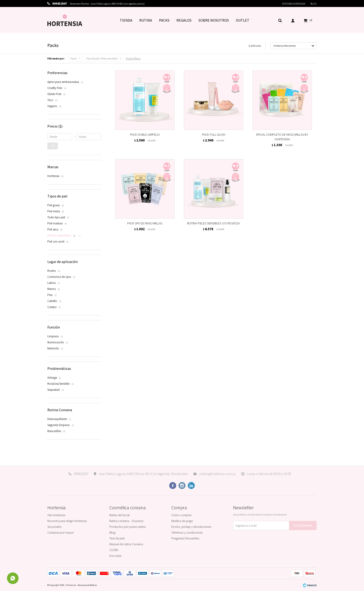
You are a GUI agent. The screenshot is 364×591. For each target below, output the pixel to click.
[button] (280, 20)
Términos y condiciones (187, 532)
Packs (74, 59)
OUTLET (243, 20)
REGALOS (184, 20)
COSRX (114, 550)
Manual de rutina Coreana (126, 544)
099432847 (81, 474)
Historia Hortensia (294, 4)
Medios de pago (182, 521)
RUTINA (146, 20)
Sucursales (54, 527)
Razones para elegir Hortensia (67, 521)
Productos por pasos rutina (127, 527)
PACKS (164, 20)
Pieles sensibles (102, 59)
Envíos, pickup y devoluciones (191, 527)
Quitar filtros (133, 58)
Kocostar (115, 556)
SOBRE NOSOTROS (214, 20)
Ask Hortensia (56, 515)
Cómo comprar (181, 515)
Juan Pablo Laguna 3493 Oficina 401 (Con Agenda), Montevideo (143, 474)
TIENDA (126, 20)
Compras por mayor (61, 532)
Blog (314, 4)
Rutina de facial (119, 515)
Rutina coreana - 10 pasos (126, 521)
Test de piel (117, 538)
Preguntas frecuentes (185, 538)
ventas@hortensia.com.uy (217, 474)
